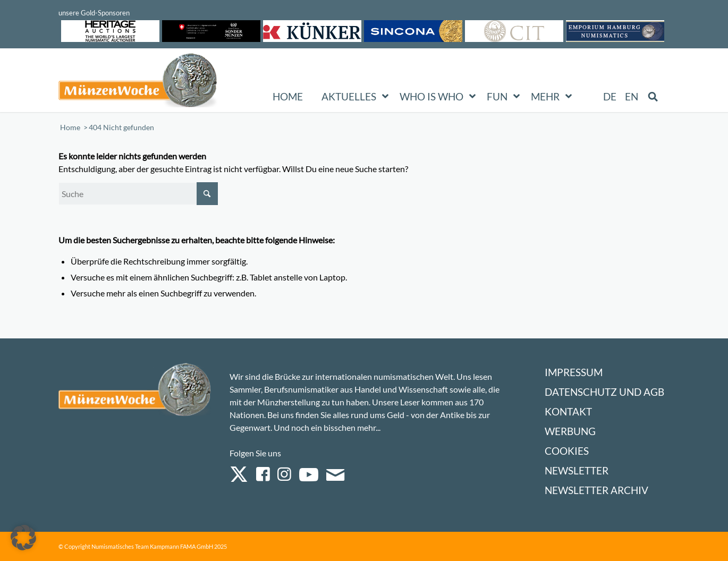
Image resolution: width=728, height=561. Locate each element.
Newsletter (577, 470)
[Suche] (138, 194)
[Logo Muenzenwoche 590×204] (138, 82)
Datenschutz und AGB (604, 392)
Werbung (570, 431)
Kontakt (568, 411)
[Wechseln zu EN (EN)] (632, 97)
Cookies (567, 451)
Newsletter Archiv (596, 490)
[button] (23, 538)
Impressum (574, 372)
